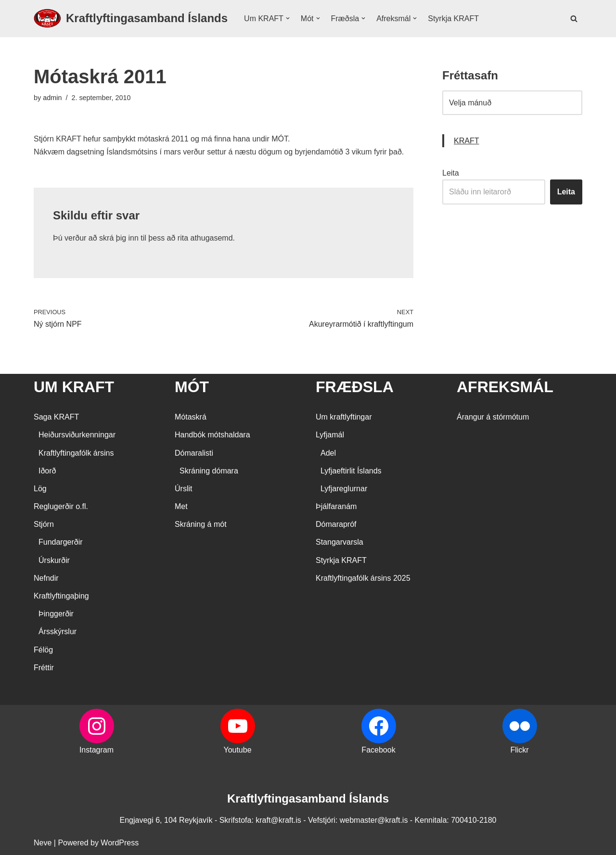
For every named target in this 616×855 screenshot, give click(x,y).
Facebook (378, 750)
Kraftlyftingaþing (61, 596)
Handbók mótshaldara (212, 435)
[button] (288, 18)
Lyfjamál (330, 435)
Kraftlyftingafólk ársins (76, 453)
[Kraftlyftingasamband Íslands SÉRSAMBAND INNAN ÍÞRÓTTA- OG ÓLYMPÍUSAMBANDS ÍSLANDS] (131, 19)
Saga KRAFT (56, 417)
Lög (40, 489)
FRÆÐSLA (355, 387)
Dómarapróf (336, 524)
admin (52, 98)
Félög (43, 650)
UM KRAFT (74, 387)
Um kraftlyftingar (344, 417)
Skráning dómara (209, 471)
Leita (451, 173)
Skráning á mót (201, 524)
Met (181, 506)
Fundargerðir (61, 542)
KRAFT (466, 141)
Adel (328, 453)
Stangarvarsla (340, 542)
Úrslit (183, 489)
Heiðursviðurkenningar (77, 435)
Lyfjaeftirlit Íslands (351, 471)
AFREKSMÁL (505, 387)
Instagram (96, 750)
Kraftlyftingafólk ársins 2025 (363, 578)
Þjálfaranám (336, 506)
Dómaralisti (194, 453)
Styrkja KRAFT (453, 19)
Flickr (519, 750)
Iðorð (47, 471)
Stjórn (44, 524)
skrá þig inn (119, 238)
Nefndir (46, 578)
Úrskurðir (54, 560)
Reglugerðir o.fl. (61, 506)
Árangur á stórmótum (493, 417)
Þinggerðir (56, 614)
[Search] (574, 19)
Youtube (237, 750)
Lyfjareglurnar (344, 489)
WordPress (120, 843)
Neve (43, 843)
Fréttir (44, 668)
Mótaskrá (191, 417)
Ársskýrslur (58, 632)
